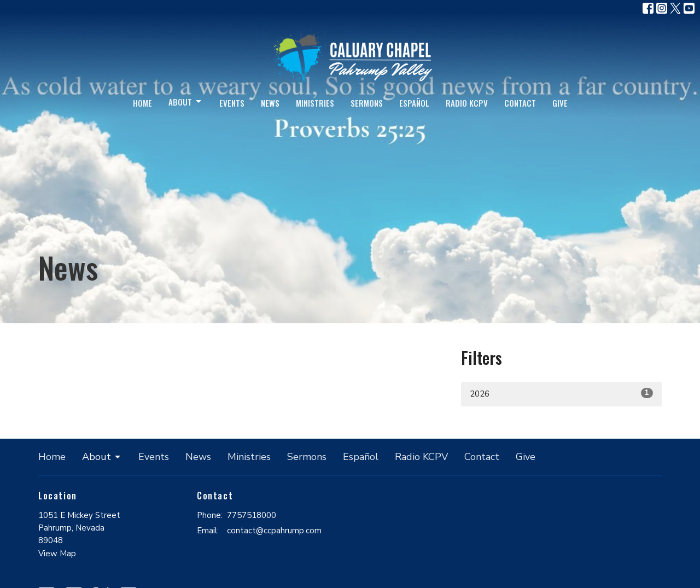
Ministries (315, 103)
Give (560, 103)
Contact (520, 103)
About (186, 102)
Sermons (367, 103)
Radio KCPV (467, 103)
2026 (561, 394)
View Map (57, 554)
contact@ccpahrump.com (274, 531)
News (270, 103)
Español (414, 103)
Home (142, 103)
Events (232, 103)
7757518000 (252, 515)
